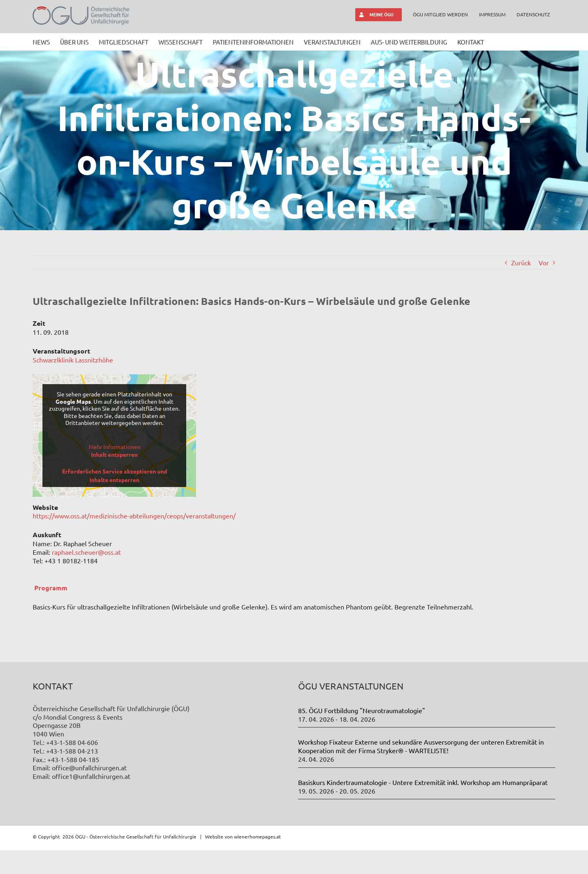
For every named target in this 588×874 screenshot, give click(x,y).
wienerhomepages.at (257, 836)
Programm (51, 588)
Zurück (521, 262)
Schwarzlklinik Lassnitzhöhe (73, 360)
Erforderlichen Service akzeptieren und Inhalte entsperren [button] (115, 475)
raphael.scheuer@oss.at (86, 552)
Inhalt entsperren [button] (114, 454)
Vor (544, 262)
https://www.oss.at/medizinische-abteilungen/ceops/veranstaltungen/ (134, 516)
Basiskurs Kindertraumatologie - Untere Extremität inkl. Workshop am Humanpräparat (423, 782)
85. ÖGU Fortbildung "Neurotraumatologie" (362, 710)
